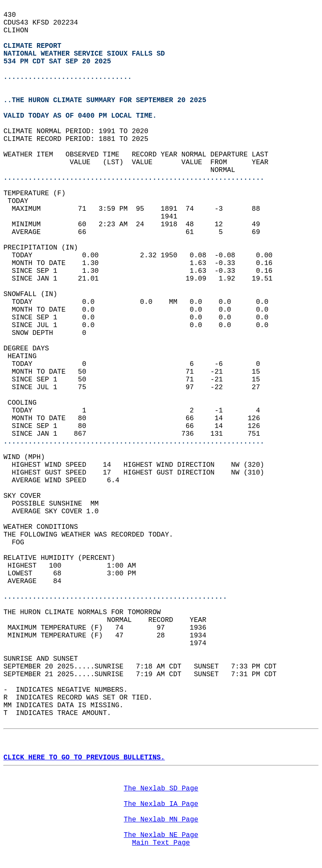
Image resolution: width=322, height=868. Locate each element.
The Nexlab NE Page (161, 835)
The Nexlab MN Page (161, 820)
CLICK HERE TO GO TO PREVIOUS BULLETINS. (84, 758)
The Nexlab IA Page (161, 804)
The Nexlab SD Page (161, 789)
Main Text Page (161, 843)
